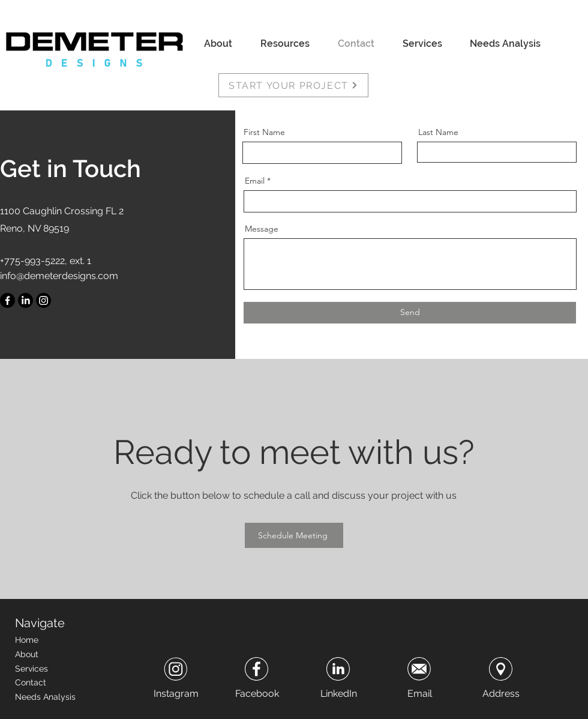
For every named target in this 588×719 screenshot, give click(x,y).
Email (255, 181)
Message (262, 229)
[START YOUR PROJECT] (293, 85)
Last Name (438, 132)
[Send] (410, 313)
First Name (264, 132)
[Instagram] (43, 300)
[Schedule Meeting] (294, 535)
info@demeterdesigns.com (59, 276)
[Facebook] (7, 300)
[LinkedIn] (25, 300)
